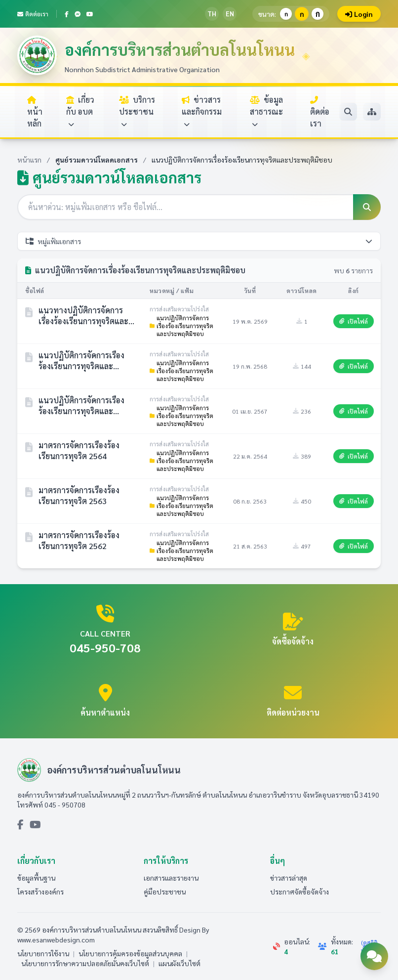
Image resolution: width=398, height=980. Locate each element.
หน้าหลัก (35, 112)
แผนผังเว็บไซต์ (179, 963)
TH (212, 14)
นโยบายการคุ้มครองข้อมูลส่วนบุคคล (130, 953)
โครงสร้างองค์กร (40, 892)
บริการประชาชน (137, 111)
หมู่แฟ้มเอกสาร (199, 241)
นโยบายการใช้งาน (43, 953)
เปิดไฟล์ (354, 321)
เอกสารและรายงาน (171, 878)
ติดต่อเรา (33, 14)
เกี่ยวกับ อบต (80, 111)
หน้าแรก (29, 160)
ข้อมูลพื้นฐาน (36, 878)
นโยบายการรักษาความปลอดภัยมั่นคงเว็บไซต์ (85, 963)
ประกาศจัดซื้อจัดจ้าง (299, 892)
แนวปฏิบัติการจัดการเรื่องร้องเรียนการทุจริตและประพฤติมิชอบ (181, 326)
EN (230, 14)
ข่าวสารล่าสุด (289, 878)
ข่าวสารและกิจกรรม (202, 111)
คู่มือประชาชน (165, 892)
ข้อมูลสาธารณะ (266, 111)
